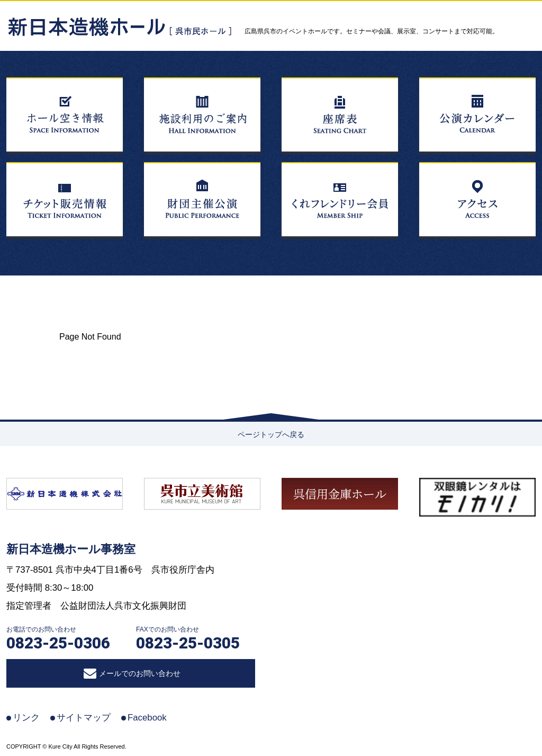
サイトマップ (84, 718)
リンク (26, 718)
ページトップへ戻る (271, 434)
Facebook (147, 718)
